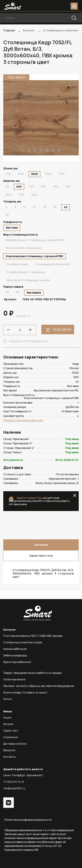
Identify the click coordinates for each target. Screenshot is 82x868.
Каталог (9, 724)
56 (7, 215)
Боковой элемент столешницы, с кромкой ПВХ (35, 240)
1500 (21, 174)
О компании (11, 737)
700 (31, 186)
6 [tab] (53, 150)
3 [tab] (35, 150)
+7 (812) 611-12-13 (14, 782)
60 (7, 186)
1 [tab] (23, 150)
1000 (9, 195)
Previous (9, 118)
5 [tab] (47, 150)
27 (34, 207)
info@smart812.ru (14, 788)
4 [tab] (41, 150)
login (58, 6)
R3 (7, 292)
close (75, 495)
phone (50, 6)
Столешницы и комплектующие (23, 642)
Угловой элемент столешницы (25, 272)
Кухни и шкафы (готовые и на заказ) (25, 692)
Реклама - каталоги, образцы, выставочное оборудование (39, 686)
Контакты (9, 757)
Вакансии (9, 750)
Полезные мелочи (14, 679)
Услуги (8, 699)
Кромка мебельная (15, 649)
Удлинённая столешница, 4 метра (28, 280)
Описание (41, 545)
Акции (7, 718)
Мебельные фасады (15, 655)
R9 (18, 292)
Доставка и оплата (15, 744)
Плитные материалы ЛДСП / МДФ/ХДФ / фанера (33, 636)
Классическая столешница (23, 248)
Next (73, 118)
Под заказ (62, 329)
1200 (34, 195)
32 (45, 207)
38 (55, 207)
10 (24, 207)
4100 (62, 174)
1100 (21, 195)
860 (8, 174)
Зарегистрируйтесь (29, 498)
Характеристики (41, 556)
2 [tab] (29, 150)
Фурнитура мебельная (17, 662)
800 (44, 186)
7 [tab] (59, 150)
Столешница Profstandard (53, 264)
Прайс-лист (11, 731)
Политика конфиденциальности (28, 820)
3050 (48, 174)
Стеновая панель (17, 264)
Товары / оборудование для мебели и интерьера (32, 673)
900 (68, 186)
